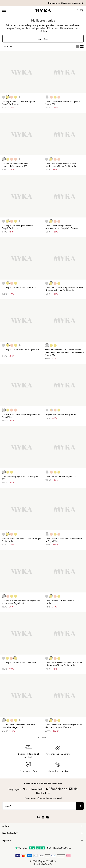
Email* (8, 806)
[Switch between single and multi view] (80, 47)
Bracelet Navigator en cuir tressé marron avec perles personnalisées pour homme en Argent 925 (64, 352)
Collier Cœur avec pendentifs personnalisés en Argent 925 (15, 165)
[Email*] (39, 806)
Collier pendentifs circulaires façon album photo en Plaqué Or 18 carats (64, 726)
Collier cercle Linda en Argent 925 (60, 476)
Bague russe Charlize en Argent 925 (61, 414)
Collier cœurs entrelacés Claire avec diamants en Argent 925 (18, 726)
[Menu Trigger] (4, 10)
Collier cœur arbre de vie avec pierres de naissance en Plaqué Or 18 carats (64, 664)
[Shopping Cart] (82, 10)
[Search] (77, 10)
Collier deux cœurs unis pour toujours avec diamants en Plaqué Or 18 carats (64, 289)
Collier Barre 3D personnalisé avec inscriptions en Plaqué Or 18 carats (61, 165)
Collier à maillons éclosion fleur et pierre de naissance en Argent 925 (21, 602)
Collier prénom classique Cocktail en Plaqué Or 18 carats (18, 227)
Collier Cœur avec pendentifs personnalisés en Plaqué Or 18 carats (62, 227)
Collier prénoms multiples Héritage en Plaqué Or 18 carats (19, 103)
